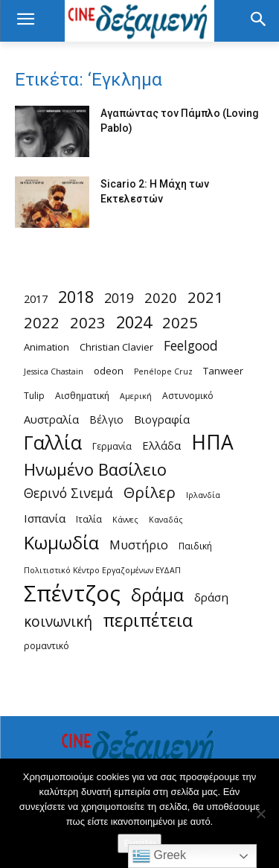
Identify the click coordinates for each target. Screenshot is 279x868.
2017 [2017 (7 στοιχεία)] (36, 299)
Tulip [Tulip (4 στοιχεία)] (34, 396)
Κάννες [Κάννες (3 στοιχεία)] (125, 520)
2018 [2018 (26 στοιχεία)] (76, 297)
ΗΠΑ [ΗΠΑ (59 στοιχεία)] (212, 443)
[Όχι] (260, 814)
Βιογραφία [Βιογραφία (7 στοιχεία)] (162, 419)
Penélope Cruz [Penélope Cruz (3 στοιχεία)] (163, 371)
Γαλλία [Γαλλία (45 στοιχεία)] (53, 443)
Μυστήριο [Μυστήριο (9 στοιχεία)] (139, 545)
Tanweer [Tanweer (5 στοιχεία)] (223, 371)
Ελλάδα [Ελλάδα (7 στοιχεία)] (161, 445)
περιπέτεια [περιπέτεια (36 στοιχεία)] (148, 620)
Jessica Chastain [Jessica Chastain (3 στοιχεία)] (54, 371)
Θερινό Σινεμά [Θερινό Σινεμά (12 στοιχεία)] (68, 493)
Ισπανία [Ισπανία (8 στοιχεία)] (45, 518)
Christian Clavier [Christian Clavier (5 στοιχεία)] (116, 347)
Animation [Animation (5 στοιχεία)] (46, 347)
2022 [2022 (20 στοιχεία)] (42, 323)
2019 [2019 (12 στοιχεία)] (119, 298)
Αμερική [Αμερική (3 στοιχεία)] (136, 396)
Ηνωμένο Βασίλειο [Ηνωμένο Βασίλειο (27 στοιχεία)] (95, 469)
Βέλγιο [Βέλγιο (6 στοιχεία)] (106, 419)
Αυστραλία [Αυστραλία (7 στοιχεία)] (51, 419)
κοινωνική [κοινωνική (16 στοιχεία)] (58, 622)
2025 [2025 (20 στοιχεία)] (180, 323)
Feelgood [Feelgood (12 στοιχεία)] (191, 346)
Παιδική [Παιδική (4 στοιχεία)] (195, 546)
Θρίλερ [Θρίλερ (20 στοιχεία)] (150, 492)
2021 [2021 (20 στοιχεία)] (205, 297)
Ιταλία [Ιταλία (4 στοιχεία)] (89, 519)
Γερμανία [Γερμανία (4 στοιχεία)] (112, 446)
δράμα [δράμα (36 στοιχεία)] (157, 595)
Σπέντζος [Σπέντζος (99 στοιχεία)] (72, 594)
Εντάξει (139, 843)
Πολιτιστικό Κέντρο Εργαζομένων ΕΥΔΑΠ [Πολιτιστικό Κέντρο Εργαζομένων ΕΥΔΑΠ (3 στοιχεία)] (102, 570)
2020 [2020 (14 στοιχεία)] (161, 297)
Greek (159, 856)
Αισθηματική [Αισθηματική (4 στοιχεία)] (82, 396)
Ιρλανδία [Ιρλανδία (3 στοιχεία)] (203, 495)
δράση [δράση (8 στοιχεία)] (211, 597)
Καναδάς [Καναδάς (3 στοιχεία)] (166, 520)
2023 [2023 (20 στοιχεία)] (88, 323)
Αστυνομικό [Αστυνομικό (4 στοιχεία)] (188, 396)
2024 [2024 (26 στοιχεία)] (134, 322)
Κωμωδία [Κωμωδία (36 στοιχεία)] (61, 543)
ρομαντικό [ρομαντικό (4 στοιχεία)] (46, 646)
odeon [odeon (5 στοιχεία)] (109, 371)
